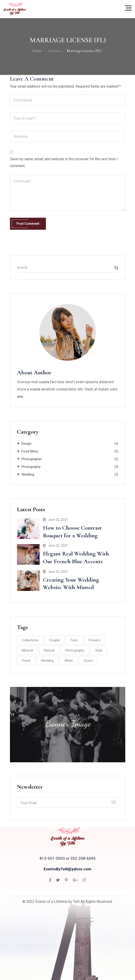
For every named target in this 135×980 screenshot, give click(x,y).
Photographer (32, 459)
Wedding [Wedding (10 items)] (47, 661)
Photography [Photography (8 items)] (75, 650)
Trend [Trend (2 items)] (26, 661)
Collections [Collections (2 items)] (30, 640)
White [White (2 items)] (69, 661)
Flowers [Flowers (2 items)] (95, 640)
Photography (31, 467)
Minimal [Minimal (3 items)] (27, 650)
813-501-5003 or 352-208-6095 (68, 858)
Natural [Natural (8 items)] (49, 650)
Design (26, 444)
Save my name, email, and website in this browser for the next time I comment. (64, 162)
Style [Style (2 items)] (99, 650)
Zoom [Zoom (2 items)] (88, 661)
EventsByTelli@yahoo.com (67, 869)
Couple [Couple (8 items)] (54, 640)
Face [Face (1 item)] (74, 640)
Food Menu (30, 451)
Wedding (28, 474)
